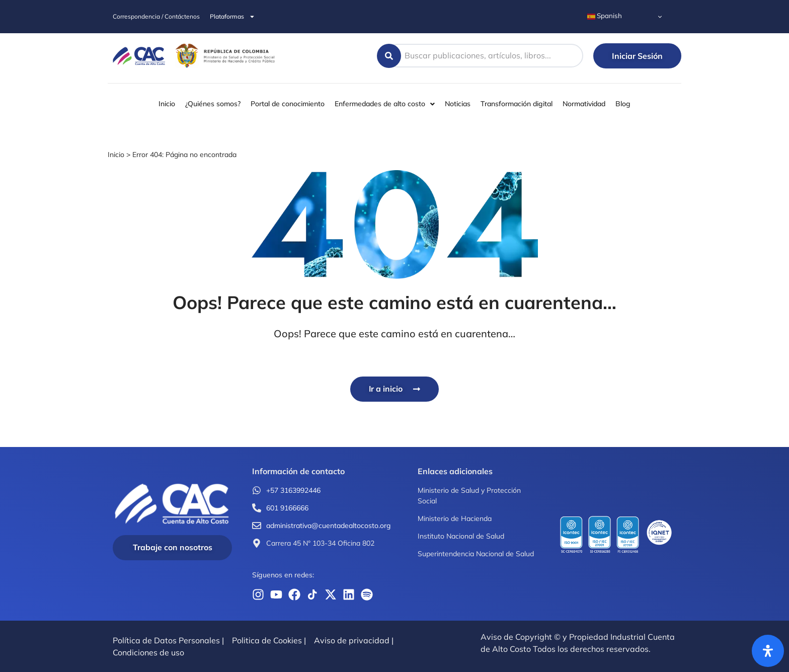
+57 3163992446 (293, 490)
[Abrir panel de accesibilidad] (768, 651)
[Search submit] (389, 56)
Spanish (605, 16)
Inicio (116, 155)
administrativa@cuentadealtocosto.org (328, 526)
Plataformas (232, 17)
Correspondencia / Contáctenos (156, 16)
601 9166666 (287, 508)
